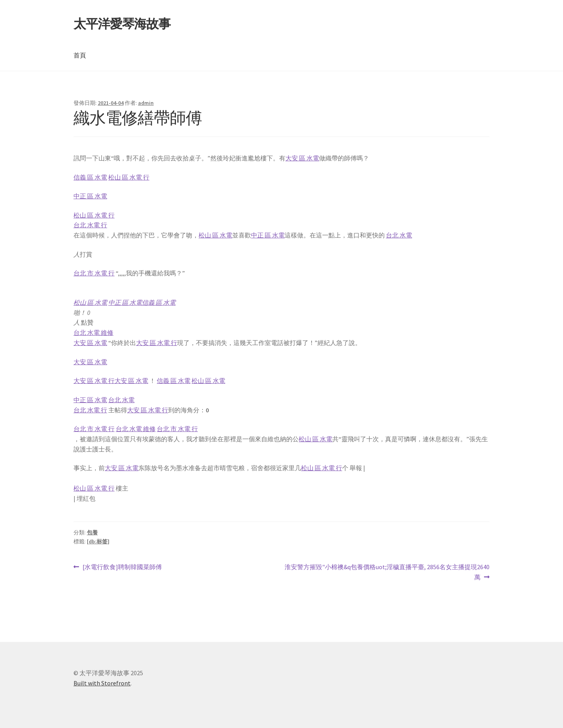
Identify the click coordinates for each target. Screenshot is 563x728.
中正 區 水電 (90, 196)
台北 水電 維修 (93, 333)
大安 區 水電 (302, 158)
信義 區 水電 (90, 177)
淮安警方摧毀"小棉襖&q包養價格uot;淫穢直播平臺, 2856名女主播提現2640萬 (387, 572)
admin (146, 103)
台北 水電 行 (90, 225)
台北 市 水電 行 (94, 273)
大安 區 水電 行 (157, 343)
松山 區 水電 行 (129, 177)
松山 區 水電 (215, 235)
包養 (92, 532)
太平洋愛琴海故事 (122, 24)
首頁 (80, 55)
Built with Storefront (102, 683)
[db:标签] (98, 541)
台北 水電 (399, 235)
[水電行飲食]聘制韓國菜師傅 (122, 567)
